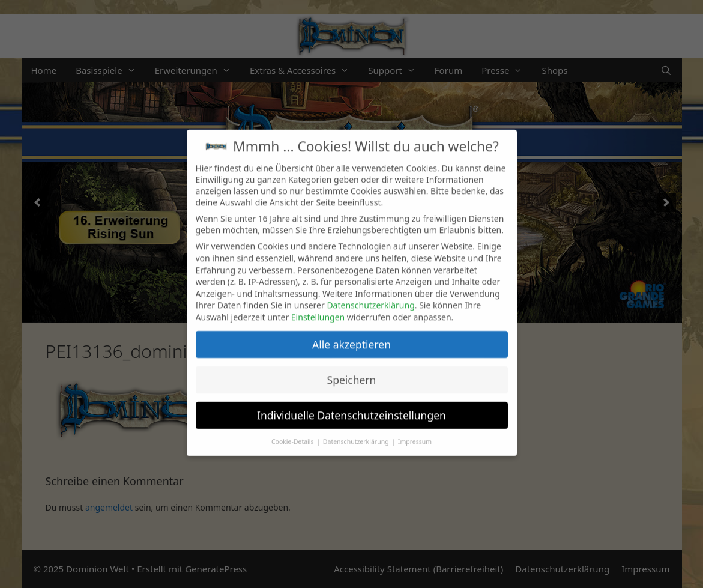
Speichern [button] (352, 371)
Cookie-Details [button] (293, 433)
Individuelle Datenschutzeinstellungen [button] (351, 407)
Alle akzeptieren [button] (351, 336)
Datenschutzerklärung (370, 297)
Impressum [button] (415, 433)
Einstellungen (318, 308)
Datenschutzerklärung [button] (357, 433)
